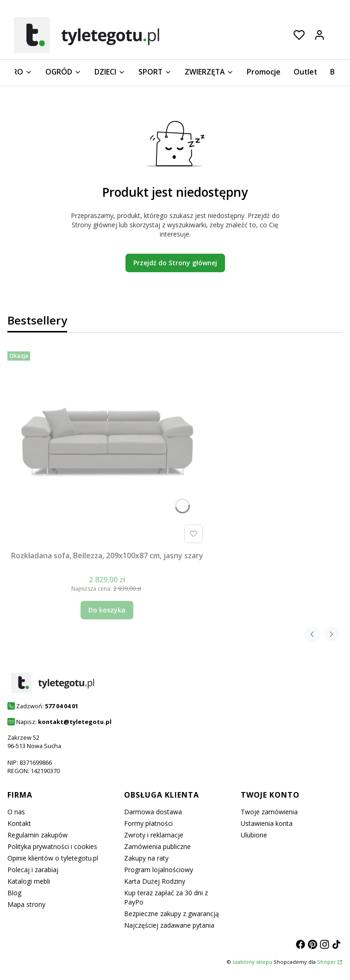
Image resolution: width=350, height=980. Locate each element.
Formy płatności (148, 823)
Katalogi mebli (29, 881)
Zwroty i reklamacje (154, 835)
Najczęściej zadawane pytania (169, 925)
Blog (14, 893)
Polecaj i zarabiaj (33, 870)
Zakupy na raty (146, 858)
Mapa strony (26, 904)
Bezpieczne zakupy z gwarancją (172, 914)
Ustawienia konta (267, 823)
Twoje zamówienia (269, 812)
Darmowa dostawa (153, 812)
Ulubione (254, 835)
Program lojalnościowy (159, 870)
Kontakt (19, 823)
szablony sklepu (252, 962)
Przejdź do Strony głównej (175, 263)
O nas (16, 812)
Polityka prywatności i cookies (52, 846)
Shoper (327, 962)
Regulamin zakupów (37, 835)
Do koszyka (107, 610)
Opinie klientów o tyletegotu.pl (53, 858)
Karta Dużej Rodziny (155, 881)
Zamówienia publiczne (157, 846)
